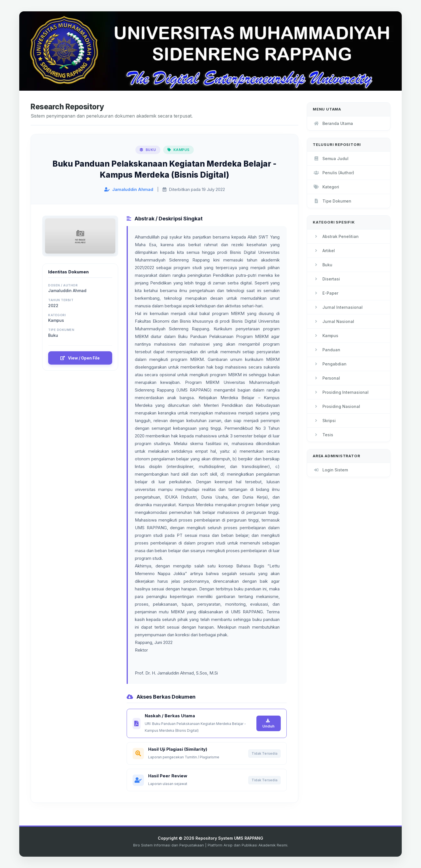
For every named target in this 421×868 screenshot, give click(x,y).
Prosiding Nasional (336, 406)
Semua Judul (331, 159)
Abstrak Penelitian (336, 236)
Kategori (326, 187)
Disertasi (326, 279)
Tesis (323, 435)
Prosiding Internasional (341, 392)
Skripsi (324, 421)
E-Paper (326, 293)
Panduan (327, 350)
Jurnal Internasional (338, 307)
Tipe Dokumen (332, 201)
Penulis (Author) (333, 173)
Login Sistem (330, 470)
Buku (323, 265)
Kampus (326, 336)
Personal (326, 378)
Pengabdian (330, 364)
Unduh (268, 724)
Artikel (324, 251)
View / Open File (80, 358)
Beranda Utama (333, 123)
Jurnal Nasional (333, 321)
